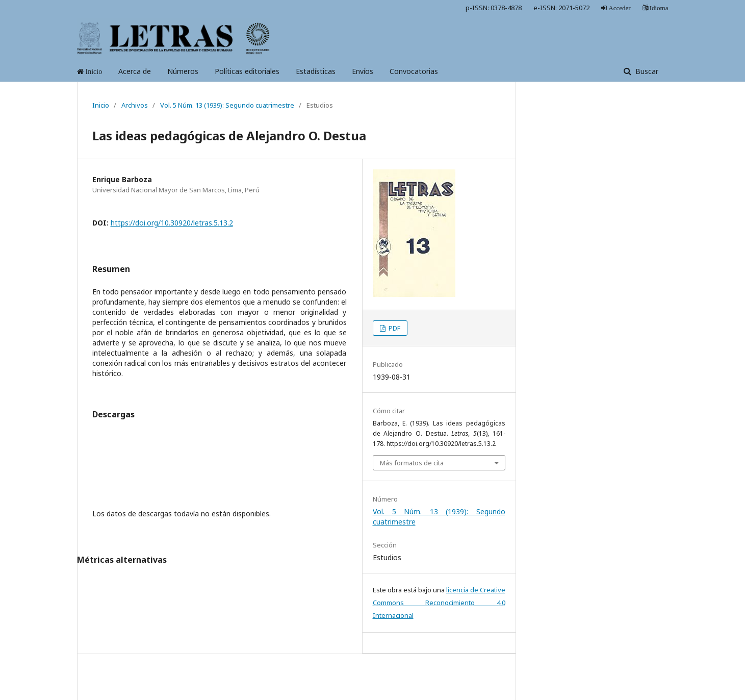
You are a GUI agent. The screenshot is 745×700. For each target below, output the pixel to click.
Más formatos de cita (412, 463)
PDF (394, 328)
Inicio (101, 105)
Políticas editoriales (247, 71)
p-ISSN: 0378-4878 (494, 8)
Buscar (646, 71)
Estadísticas (316, 71)
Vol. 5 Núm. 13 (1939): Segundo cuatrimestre (227, 105)
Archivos (135, 105)
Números (183, 71)
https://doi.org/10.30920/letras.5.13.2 (172, 223)
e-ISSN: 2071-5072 (561, 8)
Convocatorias (414, 71)
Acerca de (135, 71)
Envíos (363, 71)
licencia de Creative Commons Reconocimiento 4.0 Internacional (439, 603)
